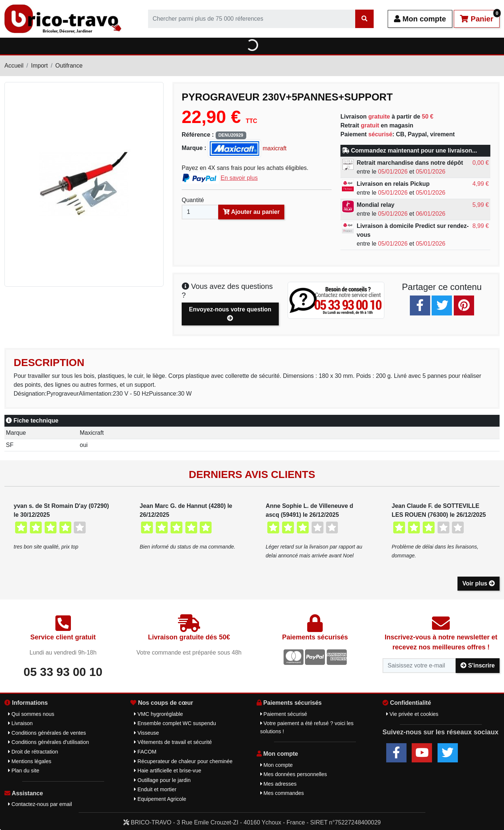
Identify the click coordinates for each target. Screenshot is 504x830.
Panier (480, 16)
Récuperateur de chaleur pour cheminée (183, 761)
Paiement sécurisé (284, 714)
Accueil (14, 66)
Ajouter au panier (251, 212)
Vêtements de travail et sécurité (173, 742)
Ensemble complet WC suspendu (175, 723)
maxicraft (247, 148)
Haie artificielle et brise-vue (168, 771)
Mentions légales (30, 761)
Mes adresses (279, 784)
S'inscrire (478, 665)
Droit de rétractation (33, 752)
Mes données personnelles (294, 774)
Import (39, 66)
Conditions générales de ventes (47, 733)
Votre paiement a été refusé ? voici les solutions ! (307, 727)
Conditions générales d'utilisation (49, 742)
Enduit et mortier (155, 789)
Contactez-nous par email (40, 804)
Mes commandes (282, 793)
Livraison (20, 723)
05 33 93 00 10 (63, 672)
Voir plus (479, 583)
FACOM (145, 752)
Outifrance (69, 66)
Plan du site (24, 771)
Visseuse (146, 733)
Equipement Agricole (160, 799)
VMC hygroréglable (158, 714)
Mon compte (420, 19)
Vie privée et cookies (412, 714)
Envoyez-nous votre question (230, 314)
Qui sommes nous (31, 714)
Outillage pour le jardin (162, 780)
